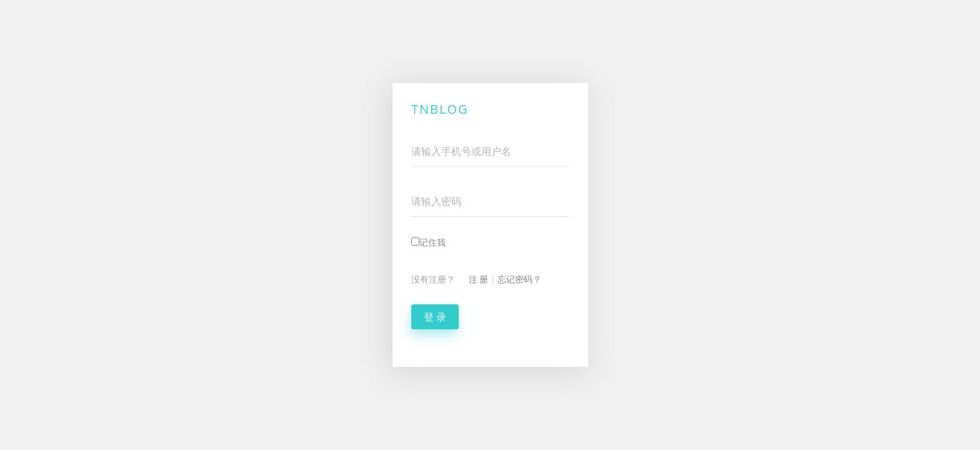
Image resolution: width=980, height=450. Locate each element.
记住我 (428, 242)
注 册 (478, 279)
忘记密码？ (519, 279)
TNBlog (440, 109)
